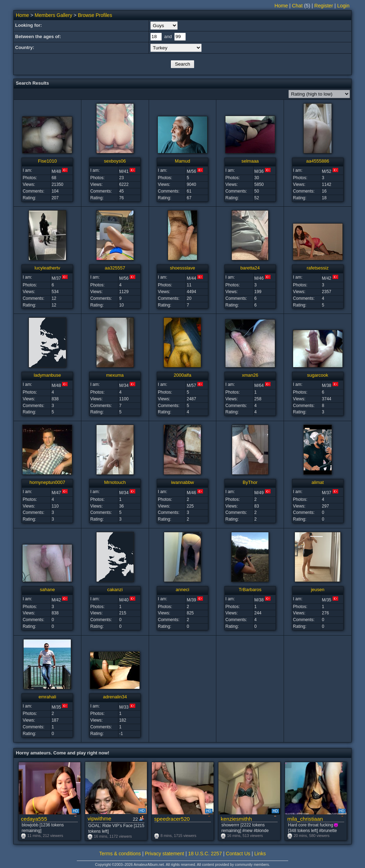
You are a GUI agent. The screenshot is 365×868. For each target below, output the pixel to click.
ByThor (250, 482)
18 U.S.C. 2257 (205, 854)
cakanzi (115, 590)
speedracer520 (172, 819)
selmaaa (250, 161)
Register (324, 6)
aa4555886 (318, 161)
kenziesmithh (236, 819)
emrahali (47, 697)
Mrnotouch (115, 482)
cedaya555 (34, 819)
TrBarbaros (250, 590)
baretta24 (250, 268)
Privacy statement (164, 854)
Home (281, 6)
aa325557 (115, 268)
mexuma (115, 375)
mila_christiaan (305, 819)
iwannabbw (182, 482)
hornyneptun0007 (47, 482)
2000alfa (182, 375)
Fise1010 (47, 161)
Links (260, 854)
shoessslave (182, 268)
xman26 (250, 375)
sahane (47, 590)
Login (343, 6)
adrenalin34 (115, 697)
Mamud (182, 161)
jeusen (317, 590)
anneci (182, 590)
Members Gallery (53, 15)
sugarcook (318, 375)
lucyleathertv (47, 268)
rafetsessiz (318, 268)
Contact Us (238, 854)
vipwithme (100, 818)
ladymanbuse (47, 375)
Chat (297, 6)
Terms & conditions (120, 854)
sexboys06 (115, 161)
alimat (318, 482)
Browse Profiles (95, 15)
